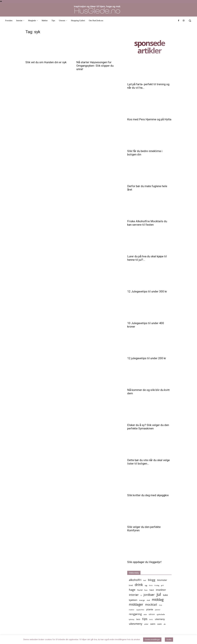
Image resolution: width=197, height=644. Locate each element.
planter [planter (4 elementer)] (158, 610)
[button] (190, 21)
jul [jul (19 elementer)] (159, 594)
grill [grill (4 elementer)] (162, 585)
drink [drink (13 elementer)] (139, 585)
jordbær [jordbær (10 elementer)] (149, 595)
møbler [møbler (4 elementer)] (132, 610)
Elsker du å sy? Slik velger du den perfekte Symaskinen (148, 427)
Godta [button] (169, 640)
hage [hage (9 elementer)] (132, 590)
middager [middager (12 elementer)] (136, 604)
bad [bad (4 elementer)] (145, 580)
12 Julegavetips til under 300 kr (147, 291)
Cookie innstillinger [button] (152, 640)
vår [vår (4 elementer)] (165, 624)
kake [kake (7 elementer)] (165, 595)
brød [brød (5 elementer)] (131, 585)
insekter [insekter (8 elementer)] (161, 590)
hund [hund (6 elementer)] (140, 590)
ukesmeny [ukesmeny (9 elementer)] (136, 624)
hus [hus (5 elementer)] (146, 590)
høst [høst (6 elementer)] (152, 590)
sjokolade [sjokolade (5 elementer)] (161, 614)
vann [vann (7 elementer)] (153, 624)
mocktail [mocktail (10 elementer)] (151, 604)
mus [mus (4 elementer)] (160, 605)
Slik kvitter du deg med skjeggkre (148, 495)
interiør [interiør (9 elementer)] (134, 595)
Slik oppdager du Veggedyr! (144, 562)
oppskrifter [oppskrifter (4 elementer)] (140, 610)
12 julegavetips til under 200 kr (147, 358)
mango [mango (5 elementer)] (142, 600)
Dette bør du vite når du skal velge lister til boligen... (149, 462)
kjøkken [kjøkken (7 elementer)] (133, 600)
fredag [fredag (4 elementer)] (157, 585)
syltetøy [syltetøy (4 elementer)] (132, 619)
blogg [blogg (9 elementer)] (152, 580)
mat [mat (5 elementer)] (148, 600)
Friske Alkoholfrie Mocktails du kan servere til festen (147, 223)
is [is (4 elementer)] (141, 595)
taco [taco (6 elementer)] (138, 619)
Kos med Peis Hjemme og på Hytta (149, 119)
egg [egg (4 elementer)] (146, 585)
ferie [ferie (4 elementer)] (151, 585)
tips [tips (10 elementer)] (145, 619)
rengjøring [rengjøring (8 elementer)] (135, 614)
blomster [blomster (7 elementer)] (162, 580)
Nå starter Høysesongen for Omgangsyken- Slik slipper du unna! (95, 66)
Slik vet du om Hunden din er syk (46, 62)
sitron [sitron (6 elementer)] (152, 614)
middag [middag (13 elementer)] (158, 600)
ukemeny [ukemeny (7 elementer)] (160, 619)
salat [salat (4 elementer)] (145, 614)
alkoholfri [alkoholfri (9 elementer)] (135, 580)
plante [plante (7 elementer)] (150, 609)
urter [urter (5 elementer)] (146, 624)
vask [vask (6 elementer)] (159, 624)
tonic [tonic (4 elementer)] (151, 619)
